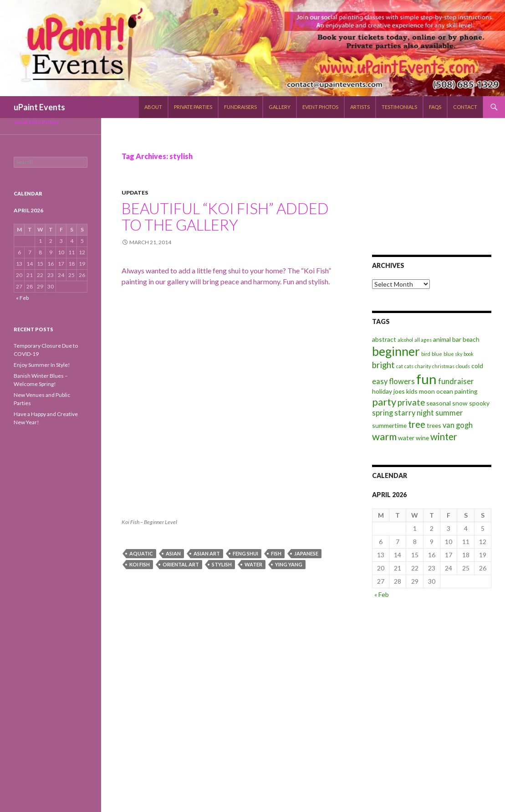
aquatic (141, 553)
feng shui (245, 553)
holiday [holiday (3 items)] (382, 391)
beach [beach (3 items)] (471, 339)
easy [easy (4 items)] (380, 381)
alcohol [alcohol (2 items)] (405, 340)
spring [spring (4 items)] (383, 413)
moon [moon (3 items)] (427, 391)
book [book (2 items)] (469, 354)
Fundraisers (240, 107)
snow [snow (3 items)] (460, 403)
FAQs (435, 107)
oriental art (181, 564)
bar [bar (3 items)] (457, 339)
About (153, 107)
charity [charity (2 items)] (423, 366)
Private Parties (193, 107)
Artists (360, 107)
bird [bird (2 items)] (426, 354)
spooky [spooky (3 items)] (479, 403)
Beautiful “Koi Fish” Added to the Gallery (225, 216)
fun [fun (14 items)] (426, 379)
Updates (135, 193)
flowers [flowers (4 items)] (402, 381)
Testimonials (399, 107)
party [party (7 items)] (384, 402)
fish (276, 553)
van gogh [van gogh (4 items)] (458, 425)
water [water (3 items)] (406, 438)
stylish (222, 564)
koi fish (140, 564)
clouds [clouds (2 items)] (463, 366)
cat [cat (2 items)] (400, 366)
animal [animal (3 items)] (442, 339)
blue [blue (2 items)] (437, 354)
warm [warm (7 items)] (384, 436)
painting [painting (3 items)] (466, 391)
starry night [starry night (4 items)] (414, 413)
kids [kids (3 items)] (412, 391)
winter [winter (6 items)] (444, 437)
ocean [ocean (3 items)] (445, 391)
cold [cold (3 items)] (477, 366)
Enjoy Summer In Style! (42, 365)
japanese (306, 553)
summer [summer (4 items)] (449, 413)
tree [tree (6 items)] (417, 424)
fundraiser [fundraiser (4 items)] (456, 381)
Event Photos (320, 107)
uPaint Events (39, 107)
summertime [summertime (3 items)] (389, 425)
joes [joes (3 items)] (399, 391)
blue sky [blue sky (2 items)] (453, 354)
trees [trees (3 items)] (434, 425)
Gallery (280, 107)
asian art (207, 553)
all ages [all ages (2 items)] (423, 340)
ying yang (289, 564)
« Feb (382, 594)
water (253, 564)
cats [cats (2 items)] (409, 366)
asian (173, 553)
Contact (465, 107)
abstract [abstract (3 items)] (384, 339)
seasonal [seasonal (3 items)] (439, 403)
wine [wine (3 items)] (422, 438)
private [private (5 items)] (411, 402)
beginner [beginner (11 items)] (396, 351)
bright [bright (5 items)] (383, 365)
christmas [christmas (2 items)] (443, 366)
